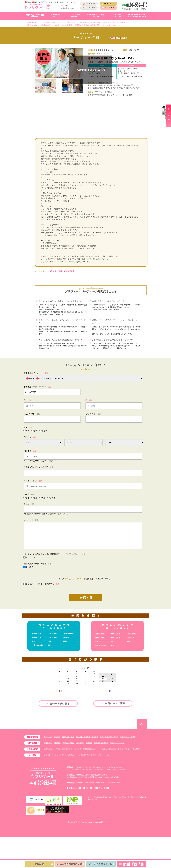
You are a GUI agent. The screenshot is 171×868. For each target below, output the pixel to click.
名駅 (34, 641)
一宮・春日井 (37, 645)
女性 (36, 431)
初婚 (28, 498)
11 (103, 676)
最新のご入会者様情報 (92, 25)
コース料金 (125, 749)
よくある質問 (67, 25)
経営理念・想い (32, 25)
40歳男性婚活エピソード (35, 22)
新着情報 (78, 25)
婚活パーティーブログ (128, 737)
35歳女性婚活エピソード (56, 22)
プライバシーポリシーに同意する (42, 584)
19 (112, 679)
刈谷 (49, 641)
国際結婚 (122, 22)
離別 (36, 498)
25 (103, 681)
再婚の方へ (80, 743)
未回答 (44, 431)
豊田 (49, 645)
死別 (44, 498)
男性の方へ (71, 22)
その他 (52, 498)
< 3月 (60, 691)
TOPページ (48, 737)
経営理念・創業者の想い (68, 755)
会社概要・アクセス (51, 755)
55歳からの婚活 (95, 22)
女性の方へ (82, 22)
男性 (28, 431)
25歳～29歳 (52, 634)
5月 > (111, 691)
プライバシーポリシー (110, 25)
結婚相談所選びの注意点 (87, 755)
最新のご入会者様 (82, 737)
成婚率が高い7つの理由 (52, 749)
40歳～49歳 (52, 638)
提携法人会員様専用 (101, 743)
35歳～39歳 (37, 638)
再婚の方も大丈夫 (110, 22)
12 (112, 676)
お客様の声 (94, 737)
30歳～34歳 (68, 634)
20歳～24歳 (37, 634)
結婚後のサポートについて (50, 25)
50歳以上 (67, 638)
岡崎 (65, 641)
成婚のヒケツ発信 (68, 737)
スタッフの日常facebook (109, 737)
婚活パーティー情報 (117, 743)
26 (112, 681)
